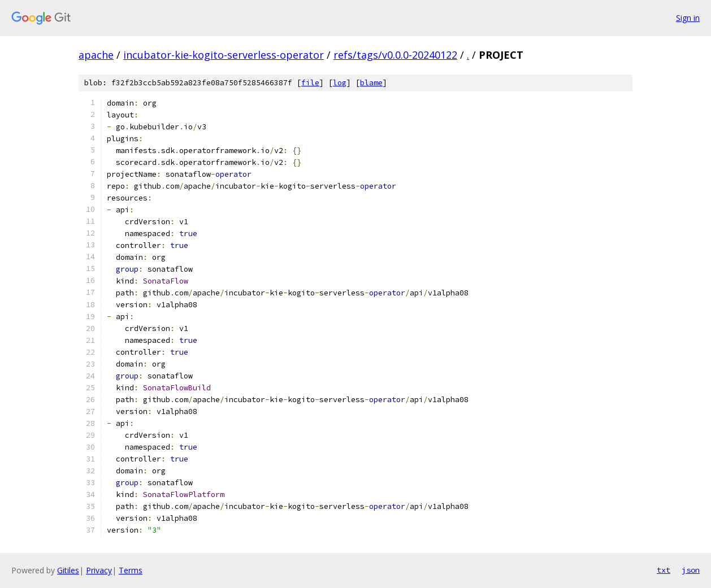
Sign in (688, 18)
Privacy (99, 570)
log (340, 83)
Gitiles (68, 570)
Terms (131, 570)
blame (371, 83)
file (310, 83)
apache (96, 55)
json (691, 570)
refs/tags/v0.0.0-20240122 (395, 55)
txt (664, 570)
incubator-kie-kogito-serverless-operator (224, 55)
